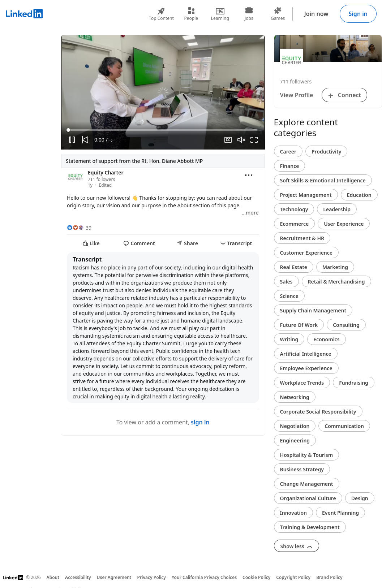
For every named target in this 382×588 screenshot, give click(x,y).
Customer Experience (306, 253)
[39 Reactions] (79, 228)
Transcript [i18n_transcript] (236, 243)
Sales (286, 282)
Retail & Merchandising (336, 282)
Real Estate (294, 267)
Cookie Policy (256, 577)
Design (360, 498)
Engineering (295, 440)
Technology (294, 209)
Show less (297, 546)
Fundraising (354, 383)
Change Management (307, 484)
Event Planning (340, 513)
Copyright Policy (293, 577)
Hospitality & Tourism (307, 455)
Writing (289, 339)
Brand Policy (329, 577)
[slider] (163, 130)
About (53, 577)
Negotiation (295, 426)
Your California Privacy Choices (204, 577)
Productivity (326, 152)
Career (288, 152)
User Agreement (114, 577)
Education (359, 195)
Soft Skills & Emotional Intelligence (323, 180)
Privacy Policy (151, 577)
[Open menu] (249, 175)
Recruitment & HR (302, 238)
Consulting (346, 325)
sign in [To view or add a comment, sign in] (200, 422)
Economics (326, 339)
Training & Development (310, 527)
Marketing (335, 267)
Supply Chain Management (313, 310)
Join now (316, 14)
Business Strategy (302, 469)
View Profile (297, 95)
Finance (290, 166)
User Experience (344, 224)
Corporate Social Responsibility (318, 412)
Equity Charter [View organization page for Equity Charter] (106, 172)
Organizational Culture (308, 498)
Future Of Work (299, 325)
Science (289, 296)
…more (250, 213)
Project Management (306, 195)
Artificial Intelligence (306, 354)
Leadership (337, 209)
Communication (344, 426)
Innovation (293, 513)
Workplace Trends (302, 383)
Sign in (358, 14)
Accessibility (78, 577)
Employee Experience (306, 368)
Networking (295, 397)
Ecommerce (295, 224)
